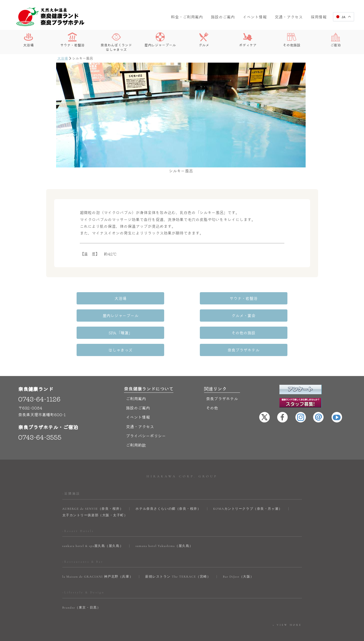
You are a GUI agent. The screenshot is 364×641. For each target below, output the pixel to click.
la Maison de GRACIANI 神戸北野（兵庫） (98, 559)
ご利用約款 (136, 428)
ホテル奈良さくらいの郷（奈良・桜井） (168, 491)
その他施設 (292, 40)
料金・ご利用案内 (187, 17)
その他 (212, 390)
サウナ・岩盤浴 (72, 40)
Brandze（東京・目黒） (82, 590)
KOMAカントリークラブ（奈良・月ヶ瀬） (248, 491)
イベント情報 (255, 17)
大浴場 (28, 40)
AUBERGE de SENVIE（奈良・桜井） (93, 491)
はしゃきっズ (121, 333)
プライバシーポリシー (146, 418)
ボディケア (248, 40)
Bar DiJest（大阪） (238, 559)
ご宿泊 (336, 40)
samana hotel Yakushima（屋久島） (164, 529)
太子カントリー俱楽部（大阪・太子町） (95, 498)
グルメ (204, 40)
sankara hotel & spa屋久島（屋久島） (93, 529)
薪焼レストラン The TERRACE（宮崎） (178, 559)
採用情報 (319, 17)
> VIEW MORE (287, 608)
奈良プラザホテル (243, 333)
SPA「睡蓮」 (182, 315)
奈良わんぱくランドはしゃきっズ (116, 42)
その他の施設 (273, 315)
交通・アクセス (289, 17)
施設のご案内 (223, 17)
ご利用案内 (136, 381)
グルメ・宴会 (91, 315)
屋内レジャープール (160, 40)
